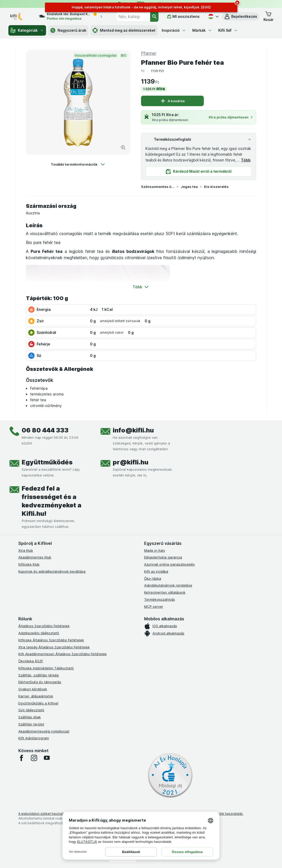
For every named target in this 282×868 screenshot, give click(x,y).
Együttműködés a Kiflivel (38, 703)
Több (246, 160)
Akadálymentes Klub (35, 557)
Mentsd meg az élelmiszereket (124, 30)
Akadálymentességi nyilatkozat (44, 731)
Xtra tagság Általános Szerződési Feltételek (54, 647)
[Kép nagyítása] (123, 148)
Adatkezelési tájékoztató (39, 633)
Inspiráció (174, 30)
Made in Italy (155, 550)
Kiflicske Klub (29, 564)
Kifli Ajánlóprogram (34, 738)
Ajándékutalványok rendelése (168, 585)
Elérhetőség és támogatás (40, 682)
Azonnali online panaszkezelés (170, 564)
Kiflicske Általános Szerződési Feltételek (51, 640)
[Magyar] (213, 17)
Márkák (202, 30)
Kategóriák (27, 30)
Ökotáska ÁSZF (31, 661)
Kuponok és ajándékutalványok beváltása (52, 571)
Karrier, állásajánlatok (36, 696)
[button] (241, 17)
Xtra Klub (26, 550)
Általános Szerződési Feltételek (44, 626)
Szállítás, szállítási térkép (39, 675)
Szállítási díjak (30, 717)
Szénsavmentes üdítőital (158, 187)
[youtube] (47, 758)
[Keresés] (154, 17)
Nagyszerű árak (68, 30)
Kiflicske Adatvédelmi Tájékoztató (46, 668)
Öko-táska (153, 578)
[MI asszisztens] (183, 17)
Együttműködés (47, 462)
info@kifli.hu (133, 430)
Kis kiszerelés (216, 187)
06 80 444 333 (45, 430)
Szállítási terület (31, 724)
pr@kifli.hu (131, 462)
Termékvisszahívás (160, 599)
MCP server (154, 606)
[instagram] (34, 758)
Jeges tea (189, 187)
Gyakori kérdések (33, 689)
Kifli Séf (228, 30)
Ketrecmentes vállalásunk (165, 592)
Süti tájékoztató (31, 710)
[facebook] (21, 758)
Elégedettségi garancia (163, 557)
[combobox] (133, 17)
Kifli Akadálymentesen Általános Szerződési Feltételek (63, 654)
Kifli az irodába (156, 571)
